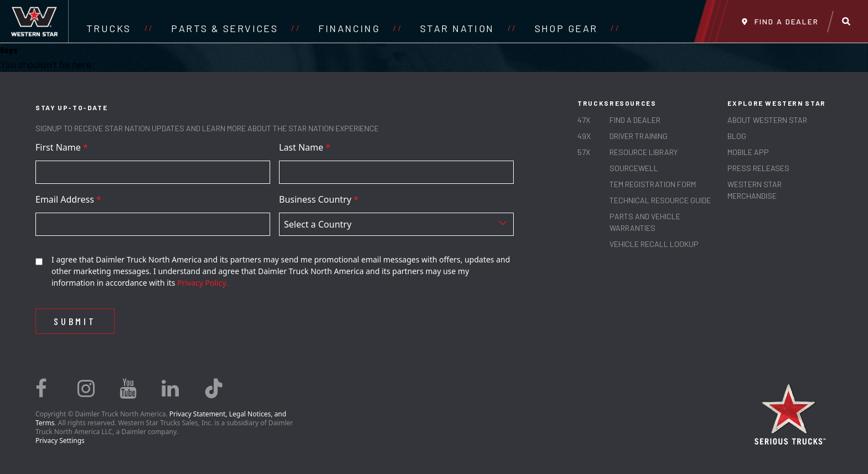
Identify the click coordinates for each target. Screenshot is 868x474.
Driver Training (639, 136)
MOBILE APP (748, 152)
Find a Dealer (635, 120)
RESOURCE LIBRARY (644, 152)
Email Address (68, 199)
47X (584, 120)
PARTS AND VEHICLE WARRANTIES (645, 222)
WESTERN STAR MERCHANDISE (755, 190)
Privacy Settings (60, 440)
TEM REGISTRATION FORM (653, 184)
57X (584, 152)
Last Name (305, 147)
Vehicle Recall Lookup (654, 244)
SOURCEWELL (634, 168)
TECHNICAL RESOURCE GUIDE (660, 200)
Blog (737, 136)
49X (584, 136)
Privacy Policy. (203, 283)
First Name (62, 147)
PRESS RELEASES (758, 168)
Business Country (319, 199)
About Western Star (767, 120)
